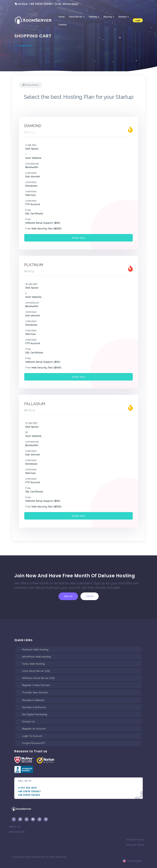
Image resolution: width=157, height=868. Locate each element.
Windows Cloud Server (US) (38, 678)
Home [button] (62, 17)
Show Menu (31, 85)
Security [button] (109, 17)
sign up (68, 596)
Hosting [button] (94, 17)
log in (90, 596)
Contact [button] (63, 25)
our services (17, 832)
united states (132, 861)
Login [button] (138, 20)
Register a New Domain (36, 685)
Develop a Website (33, 700)
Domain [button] (124, 17)
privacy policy (136, 840)
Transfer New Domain (35, 692)
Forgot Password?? (34, 743)
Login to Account (32, 736)
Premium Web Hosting (35, 649)
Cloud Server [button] (77, 17)
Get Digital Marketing (35, 714)
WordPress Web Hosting (36, 657)
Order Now (78, 238)
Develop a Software (34, 707)
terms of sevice (135, 845)
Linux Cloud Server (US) (36, 671)
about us (15, 827)
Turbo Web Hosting (33, 664)
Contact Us (28, 721)
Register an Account (34, 729)
